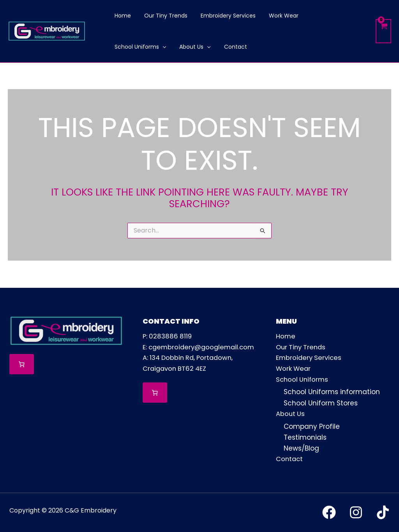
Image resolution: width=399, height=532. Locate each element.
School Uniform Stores (321, 403)
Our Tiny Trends (302, 347)
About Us (291, 414)
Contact (290, 459)
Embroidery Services (310, 358)
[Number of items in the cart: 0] (22, 364)
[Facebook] (329, 513)
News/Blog (301, 448)
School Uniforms (303, 379)
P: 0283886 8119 (168, 336)
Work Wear (294, 368)
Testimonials (305, 437)
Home (286, 336)
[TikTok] (383, 513)
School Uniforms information (332, 392)
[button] (349, 16)
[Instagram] (356, 513)
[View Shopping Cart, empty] (383, 31)
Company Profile (312, 426)
